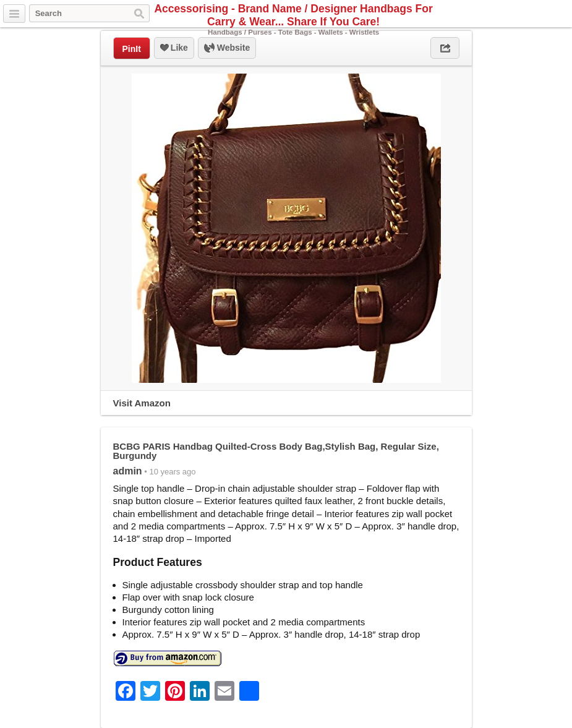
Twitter (532, 14)
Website (227, 48)
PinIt (132, 49)
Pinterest (561, 14)
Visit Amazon (142, 403)
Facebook (547, 14)
